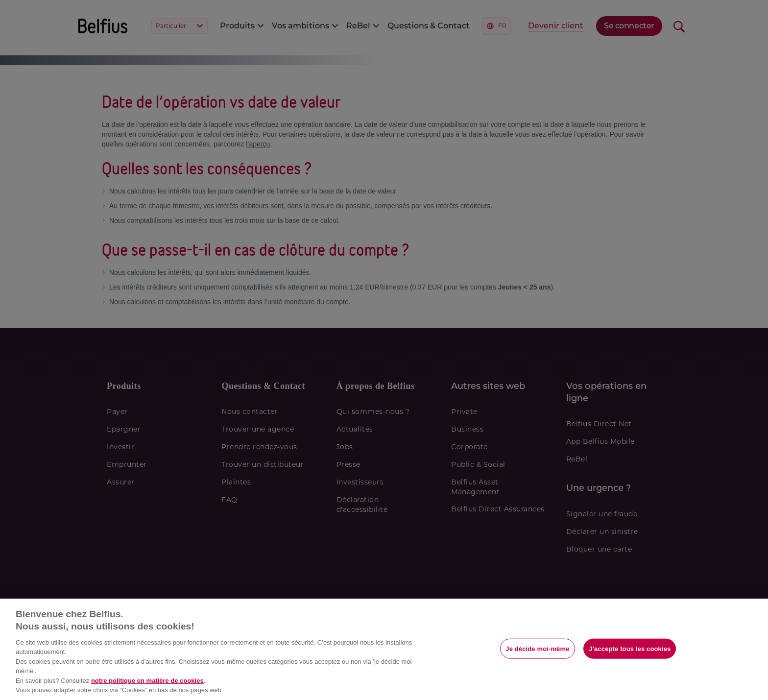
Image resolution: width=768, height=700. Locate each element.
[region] (384, 649)
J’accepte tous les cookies (630, 648)
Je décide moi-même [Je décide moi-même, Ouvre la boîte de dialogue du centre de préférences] (537, 648)
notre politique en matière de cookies (147, 681)
